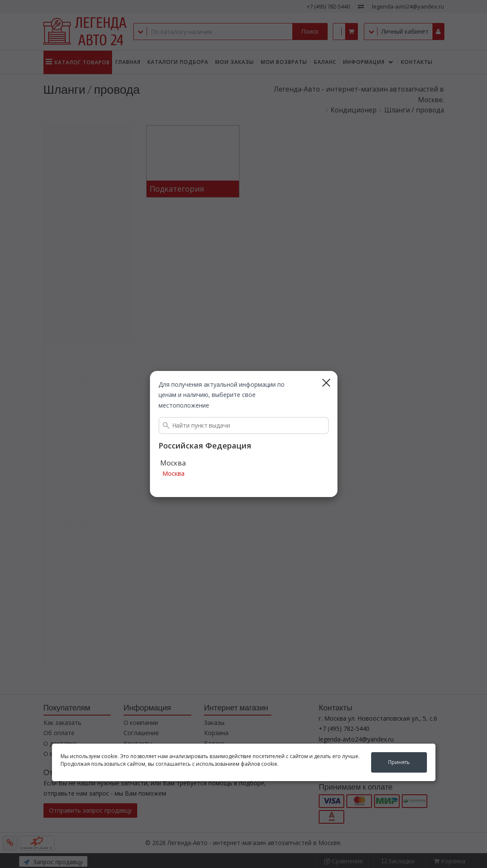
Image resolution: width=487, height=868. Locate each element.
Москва (173, 474)
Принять (399, 762)
